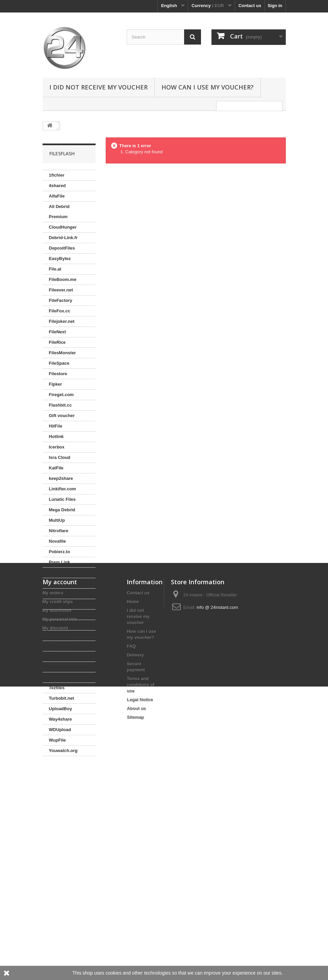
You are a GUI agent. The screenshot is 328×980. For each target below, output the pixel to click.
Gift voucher (62, 416)
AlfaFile (57, 196)
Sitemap (135, 937)
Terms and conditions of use (141, 905)
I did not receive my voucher (98, 87)
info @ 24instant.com (217, 828)
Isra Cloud (60, 457)
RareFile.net (61, 625)
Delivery (135, 875)
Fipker (56, 384)
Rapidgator (61, 614)
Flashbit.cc (60, 405)
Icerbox (57, 447)
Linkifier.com (62, 489)
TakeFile (58, 677)
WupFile (57, 740)
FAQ (131, 866)
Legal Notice (140, 920)
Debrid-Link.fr (63, 238)
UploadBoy (61, 709)
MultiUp (57, 520)
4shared (57, 186)
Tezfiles (57, 688)
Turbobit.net (62, 698)
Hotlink (56, 436)
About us (136, 929)
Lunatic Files (62, 499)
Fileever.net (61, 290)
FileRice (57, 342)
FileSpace (59, 363)
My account (60, 802)
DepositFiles (62, 248)
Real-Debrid (61, 635)
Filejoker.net (62, 321)
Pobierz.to (60, 552)
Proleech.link (63, 594)
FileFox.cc (60, 311)
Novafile (58, 541)
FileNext (58, 332)
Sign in (275, 6)
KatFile (56, 468)
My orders (53, 813)
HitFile (56, 426)
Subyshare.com (65, 667)
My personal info (60, 839)
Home (133, 822)
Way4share (60, 719)
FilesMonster (62, 353)
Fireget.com (61, 395)
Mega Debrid (62, 510)
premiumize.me (65, 573)
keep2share (61, 478)
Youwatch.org (63, 751)
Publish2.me (62, 604)
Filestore (58, 374)
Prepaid (57, 583)
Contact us (250, 6)
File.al (55, 269)
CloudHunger (63, 227)
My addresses (57, 831)
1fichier (57, 175)
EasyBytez (60, 259)
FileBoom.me (63, 279)
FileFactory (61, 300)
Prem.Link (60, 562)
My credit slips (58, 822)
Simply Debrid (64, 646)
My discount (55, 848)
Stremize (58, 656)
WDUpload (60, 730)
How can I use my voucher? (208, 87)
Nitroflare (59, 531)
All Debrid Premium (59, 212)
